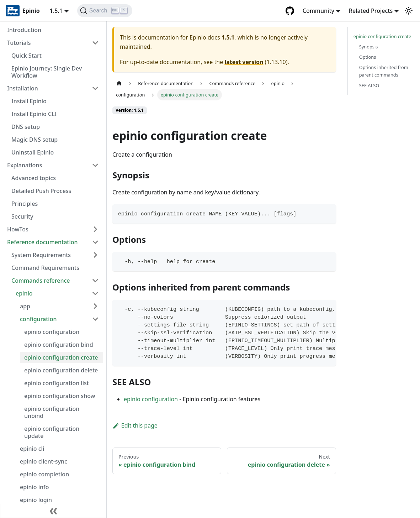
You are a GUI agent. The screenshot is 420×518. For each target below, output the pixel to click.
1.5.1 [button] (56, 11)
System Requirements (41, 255)
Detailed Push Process (41, 191)
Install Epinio (29, 101)
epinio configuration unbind (52, 412)
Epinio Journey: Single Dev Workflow (47, 72)
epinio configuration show (60, 396)
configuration (38, 319)
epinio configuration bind (59, 345)
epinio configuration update (52, 432)
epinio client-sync (44, 461)
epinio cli (32, 449)
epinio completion (44, 474)
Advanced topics (34, 178)
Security (22, 216)
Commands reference (41, 281)
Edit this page (135, 425)
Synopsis (369, 47)
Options (368, 57)
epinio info (34, 487)
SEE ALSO (369, 85)
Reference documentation (42, 242)
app (25, 306)
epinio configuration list (57, 383)
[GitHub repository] (290, 11)
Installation (23, 88)
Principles (25, 204)
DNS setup (26, 127)
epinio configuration (52, 332)
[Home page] (119, 83)
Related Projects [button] (371, 11)
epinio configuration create (61, 357)
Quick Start (26, 56)
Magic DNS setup (34, 140)
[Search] (105, 11)
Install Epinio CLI (34, 114)
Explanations (25, 165)
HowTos (18, 229)
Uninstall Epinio (33, 152)
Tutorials (19, 43)
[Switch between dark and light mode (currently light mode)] (409, 11)
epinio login (36, 500)
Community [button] (318, 11)
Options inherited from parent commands (384, 71)
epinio (24, 293)
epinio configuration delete (61, 370)
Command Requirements (45, 268)
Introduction (24, 30)
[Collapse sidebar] (53, 511)
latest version (244, 62)
